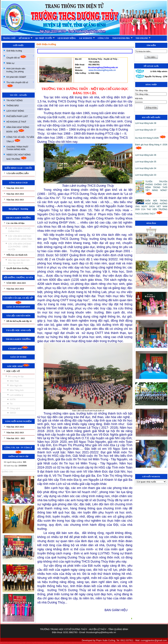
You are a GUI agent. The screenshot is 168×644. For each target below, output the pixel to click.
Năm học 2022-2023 (15, 200)
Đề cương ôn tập (16, 377)
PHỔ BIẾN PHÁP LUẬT (17, 116)
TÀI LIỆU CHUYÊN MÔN (18, 316)
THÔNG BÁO (13, 106)
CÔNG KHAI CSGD (18, 183)
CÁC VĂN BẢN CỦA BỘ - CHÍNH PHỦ (20, 230)
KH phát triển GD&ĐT (16, 77)
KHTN (13, 400)
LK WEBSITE (87, 38)
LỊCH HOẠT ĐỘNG (67, 38)
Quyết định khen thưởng (18, 268)
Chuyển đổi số (20, 57)
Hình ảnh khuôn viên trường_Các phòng (16, 70)
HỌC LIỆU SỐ (13, 371)
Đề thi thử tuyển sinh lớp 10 (19, 321)
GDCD (13, 413)
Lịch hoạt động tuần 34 (146, 168)
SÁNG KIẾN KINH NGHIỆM (18, 421)
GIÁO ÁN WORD (18, 357)
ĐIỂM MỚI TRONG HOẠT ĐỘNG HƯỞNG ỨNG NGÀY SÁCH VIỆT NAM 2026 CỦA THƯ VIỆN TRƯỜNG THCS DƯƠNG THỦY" (151, 207)
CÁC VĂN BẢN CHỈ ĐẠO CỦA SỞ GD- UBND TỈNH (20, 238)
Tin (11, 404)
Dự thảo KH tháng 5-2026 (151, 138)
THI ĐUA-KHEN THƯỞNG (18, 218)
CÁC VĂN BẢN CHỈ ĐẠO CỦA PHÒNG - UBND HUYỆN (20, 247)
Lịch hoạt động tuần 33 (146, 175)
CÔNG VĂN (103, 38)
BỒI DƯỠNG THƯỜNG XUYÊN (18, 278)
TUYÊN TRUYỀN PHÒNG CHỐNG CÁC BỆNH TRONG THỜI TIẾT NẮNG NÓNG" (156, 188)
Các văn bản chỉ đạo (16, 223)
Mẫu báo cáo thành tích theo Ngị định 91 (19, 262)
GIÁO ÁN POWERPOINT (18, 307)
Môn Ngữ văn (16, 386)
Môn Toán (14, 381)
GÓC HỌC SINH (18, 366)
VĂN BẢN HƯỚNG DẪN (18, 173)
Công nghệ (15, 408)
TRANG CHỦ (9, 38)
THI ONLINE (143, 38)
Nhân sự (10, 63)
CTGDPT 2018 (18, 349)
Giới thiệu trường (14, 51)
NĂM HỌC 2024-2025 (16, 283)
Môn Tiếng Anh (17, 390)
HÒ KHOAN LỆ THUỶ (16, 122)
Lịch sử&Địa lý (17, 395)
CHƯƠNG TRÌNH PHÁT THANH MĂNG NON (17, 148)
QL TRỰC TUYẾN (45, 38)
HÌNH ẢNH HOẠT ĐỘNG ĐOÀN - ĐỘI (18, 129)
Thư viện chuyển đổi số (20, 84)
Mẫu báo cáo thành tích (17, 255)
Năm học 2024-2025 (15, 188)
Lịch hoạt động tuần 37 (146, 130)
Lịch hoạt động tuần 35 (146, 162)
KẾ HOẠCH (26, 38)
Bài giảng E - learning (18, 209)
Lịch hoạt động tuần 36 (146, 155)
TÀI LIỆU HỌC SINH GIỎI (18, 330)
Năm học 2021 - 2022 (16, 438)
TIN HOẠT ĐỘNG (15, 101)
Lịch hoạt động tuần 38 (146, 123)
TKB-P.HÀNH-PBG (122, 38)
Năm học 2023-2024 (15, 194)
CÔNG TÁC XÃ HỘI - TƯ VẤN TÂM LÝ (20, 139)
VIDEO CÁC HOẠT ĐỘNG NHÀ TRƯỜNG (19, 157)
